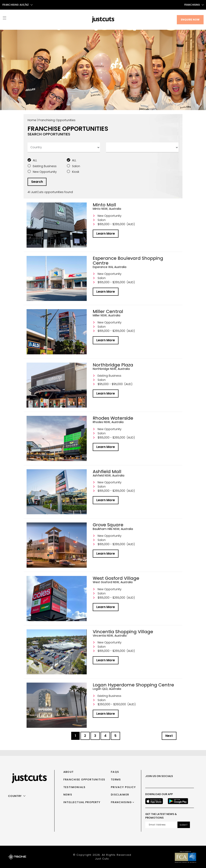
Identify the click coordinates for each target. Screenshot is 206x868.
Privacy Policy (123, 787)
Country (15, 796)
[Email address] (161, 825)
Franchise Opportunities (84, 780)
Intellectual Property (82, 802)
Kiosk (76, 172)
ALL (35, 160)
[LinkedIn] (183, 782)
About (68, 772)
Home (32, 120)
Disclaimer (120, 795)
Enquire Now (190, 20)
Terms (116, 780)
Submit (184, 825)
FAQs (115, 772)
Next (169, 736)
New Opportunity (45, 172)
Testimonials (74, 787)
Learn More (106, 234)
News (68, 795)
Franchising (192, 5)
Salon (76, 166)
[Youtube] (174, 782)
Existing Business (45, 166)
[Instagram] (156, 782)
